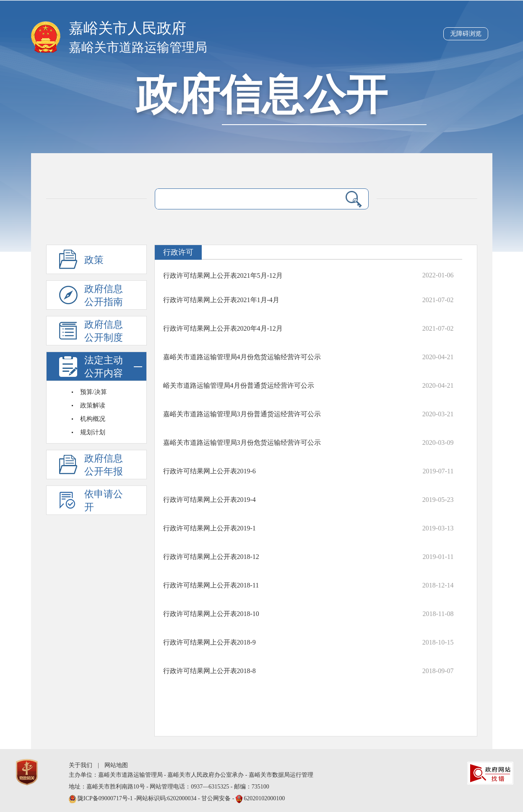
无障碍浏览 (466, 34)
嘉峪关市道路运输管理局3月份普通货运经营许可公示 (242, 414)
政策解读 (93, 405)
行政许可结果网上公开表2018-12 (211, 557)
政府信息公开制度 (104, 331)
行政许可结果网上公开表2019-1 (209, 528)
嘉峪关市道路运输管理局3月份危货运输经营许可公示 (242, 443)
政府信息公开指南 (104, 295)
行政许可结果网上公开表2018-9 (209, 642)
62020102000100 (264, 798)
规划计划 (93, 432)
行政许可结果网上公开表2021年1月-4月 (221, 300)
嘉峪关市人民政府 (127, 28)
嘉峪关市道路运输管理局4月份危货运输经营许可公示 (242, 357)
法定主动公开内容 (113, 367)
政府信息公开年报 (104, 465)
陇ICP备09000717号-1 (106, 798)
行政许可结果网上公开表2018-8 (209, 671)
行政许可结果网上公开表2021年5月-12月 (223, 275)
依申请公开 (104, 501)
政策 (94, 260)
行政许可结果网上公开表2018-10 (211, 614)
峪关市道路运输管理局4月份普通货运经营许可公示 (239, 385)
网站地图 (116, 765)
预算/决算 (94, 392)
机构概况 (93, 419)
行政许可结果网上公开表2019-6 (209, 471)
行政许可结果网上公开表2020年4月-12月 (223, 328)
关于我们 (81, 765)
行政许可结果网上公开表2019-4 (209, 500)
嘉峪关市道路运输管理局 (138, 47)
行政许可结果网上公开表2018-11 (211, 585)
